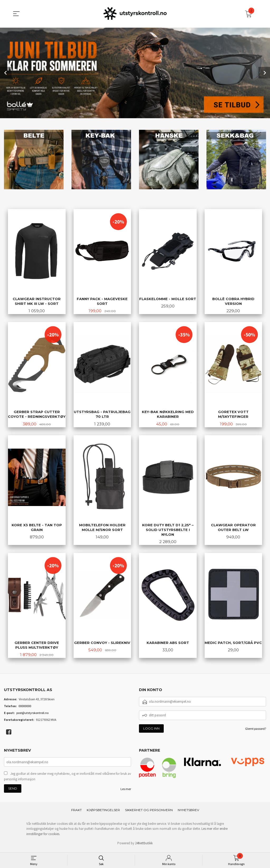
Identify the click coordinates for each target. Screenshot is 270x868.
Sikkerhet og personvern (149, 812)
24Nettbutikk (144, 845)
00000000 (25, 708)
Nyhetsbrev (188, 812)
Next (264, 72)
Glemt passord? (256, 730)
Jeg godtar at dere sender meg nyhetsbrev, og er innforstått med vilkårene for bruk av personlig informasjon (67, 779)
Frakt (76, 812)
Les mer (126, 791)
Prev (6, 72)
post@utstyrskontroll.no (32, 714)
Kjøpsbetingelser (103, 812)
